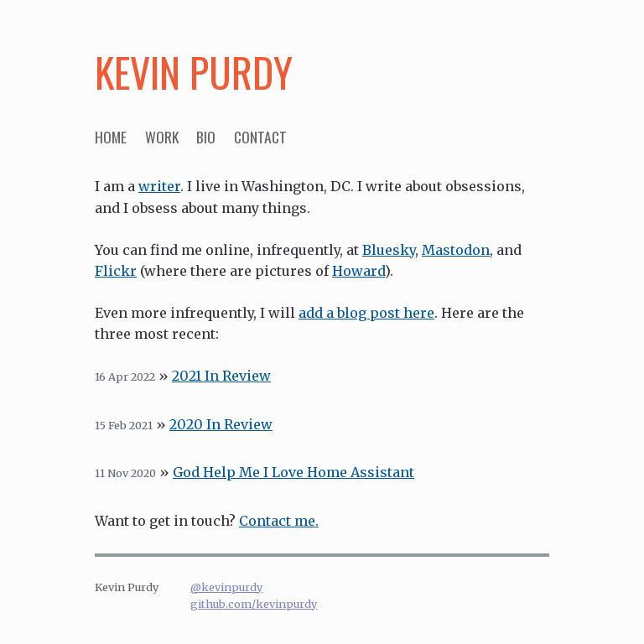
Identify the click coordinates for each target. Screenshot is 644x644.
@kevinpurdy (226, 587)
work (162, 137)
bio (206, 137)
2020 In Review (221, 424)
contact (260, 137)
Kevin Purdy (194, 72)
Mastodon (456, 250)
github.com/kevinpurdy (254, 604)
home (111, 137)
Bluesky (389, 250)
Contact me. (279, 521)
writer (159, 186)
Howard (358, 271)
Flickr (116, 271)
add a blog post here (366, 313)
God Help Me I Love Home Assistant (293, 472)
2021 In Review (221, 376)
